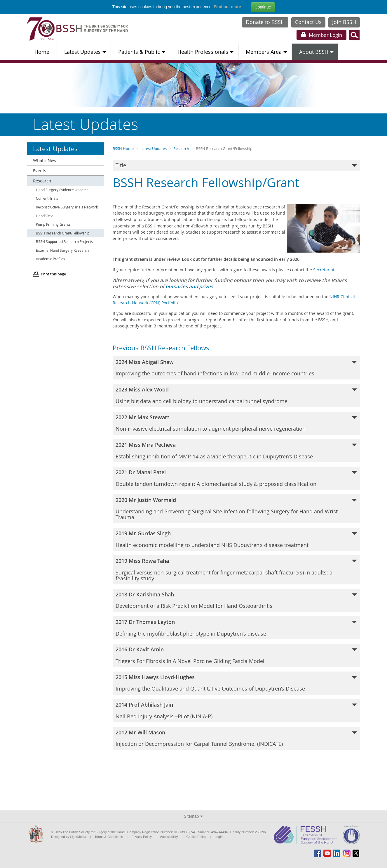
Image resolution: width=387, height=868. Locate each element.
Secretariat (324, 270)
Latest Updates (85, 52)
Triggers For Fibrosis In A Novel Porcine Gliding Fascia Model (236, 655)
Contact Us (308, 22)
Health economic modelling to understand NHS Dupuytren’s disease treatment (236, 539)
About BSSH (317, 52)
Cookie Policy (196, 837)
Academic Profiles (50, 259)
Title (236, 165)
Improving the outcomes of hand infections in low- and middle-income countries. (236, 368)
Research (181, 149)
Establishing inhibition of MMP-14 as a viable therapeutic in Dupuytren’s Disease (236, 451)
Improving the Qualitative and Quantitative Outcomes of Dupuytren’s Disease (236, 683)
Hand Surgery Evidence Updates (62, 190)
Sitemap (193, 816)
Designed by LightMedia (69, 837)
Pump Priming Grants (53, 224)
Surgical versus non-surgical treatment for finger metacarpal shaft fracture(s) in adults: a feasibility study (236, 569)
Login (321, 35)
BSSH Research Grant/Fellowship (63, 233)
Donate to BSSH (265, 22)
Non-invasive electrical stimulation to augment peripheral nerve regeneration (236, 423)
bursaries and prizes (189, 286)
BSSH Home (123, 149)
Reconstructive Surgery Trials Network (67, 207)
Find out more (227, 7)
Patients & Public (142, 52)
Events (40, 170)
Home (42, 52)
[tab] (236, 165)
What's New (45, 160)
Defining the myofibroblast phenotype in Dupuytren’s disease (236, 628)
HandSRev (44, 216)
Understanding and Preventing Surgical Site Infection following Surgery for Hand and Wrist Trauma (236, 509)
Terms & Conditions (109, 837)
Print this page (53, 274)
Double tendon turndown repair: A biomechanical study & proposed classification (236, 478)
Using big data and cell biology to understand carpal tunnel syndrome (236, 395)
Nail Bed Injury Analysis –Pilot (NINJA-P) (236, 710)
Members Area (266, 52)
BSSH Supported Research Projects (64, 242)
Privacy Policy (142, 837)
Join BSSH (344, 22)
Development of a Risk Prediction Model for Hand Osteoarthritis (236, 600)
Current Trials (47, 198)
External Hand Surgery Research (62, 250)
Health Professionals (206, 52)
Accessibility (169, 837)
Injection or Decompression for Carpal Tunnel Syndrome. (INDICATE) (236, 738)
